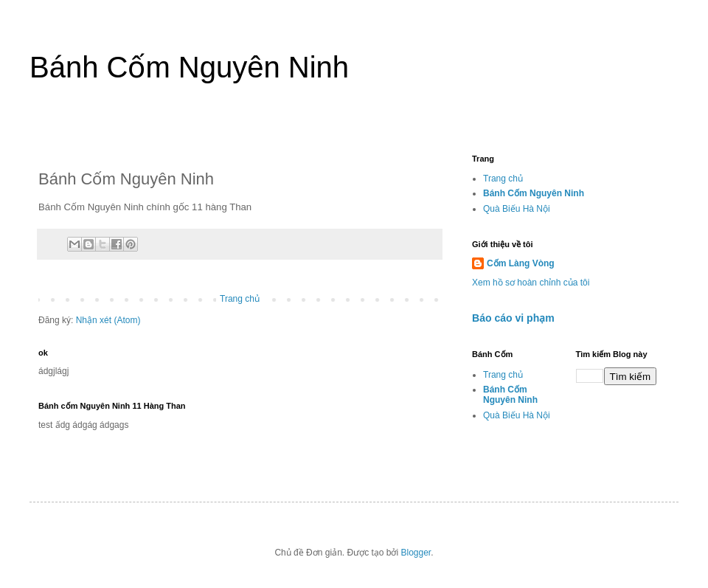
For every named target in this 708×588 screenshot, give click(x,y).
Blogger (416, 553)
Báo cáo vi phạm (513, 318)
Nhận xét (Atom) (108, 320)
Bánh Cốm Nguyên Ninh (189, 67)
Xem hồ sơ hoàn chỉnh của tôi (531, 283)
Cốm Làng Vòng (521, 263)
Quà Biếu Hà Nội (517, 209)
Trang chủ (240, 299)
